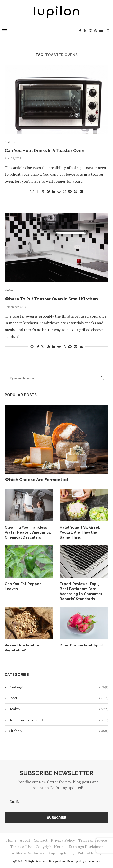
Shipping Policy (61, 853)
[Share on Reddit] (59, 191)
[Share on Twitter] (43, 191)
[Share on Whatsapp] (64, 191)
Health (58, 709)
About (25, 840)
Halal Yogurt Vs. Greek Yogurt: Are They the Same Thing (80, 532)
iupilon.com (93, 861)
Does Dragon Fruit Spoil (81, 645)
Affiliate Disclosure (28, 853)
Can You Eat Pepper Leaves (23, 586)
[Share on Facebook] (38, 191)
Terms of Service (93, 840)
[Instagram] (90, 31)
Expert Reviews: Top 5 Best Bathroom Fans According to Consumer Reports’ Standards (81, 591)
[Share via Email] (81, 191)
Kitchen (58, 731)
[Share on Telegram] (70, 191)
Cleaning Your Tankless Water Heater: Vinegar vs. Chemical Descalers (28, 532)
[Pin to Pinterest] (48, 191)
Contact (41, 840)
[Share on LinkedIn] (54, 191)
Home (11, 840)
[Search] (108, 31)
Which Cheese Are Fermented (36, 480)
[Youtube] (101, 31)
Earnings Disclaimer (86, 847)
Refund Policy (90, 853)
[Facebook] (80, 31)
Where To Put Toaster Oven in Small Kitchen (51, 299)
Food (58, 698)
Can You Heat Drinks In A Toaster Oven (45, 150)
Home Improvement (58, 720)
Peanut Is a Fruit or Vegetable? (22, 648)
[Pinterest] (96, 31)
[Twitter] (85, 31)
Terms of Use (21, 847)
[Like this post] (32, 191)
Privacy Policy (63, 840)
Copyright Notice (51, 847)
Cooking (58, 687)
